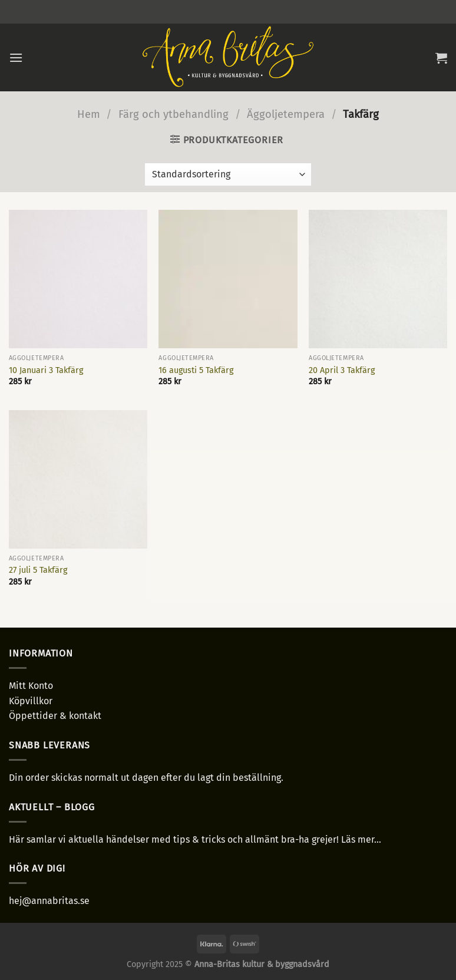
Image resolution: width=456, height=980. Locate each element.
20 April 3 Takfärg (342, 370)
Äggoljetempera (286, 114)
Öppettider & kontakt (55, 716)
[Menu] (16, 57)
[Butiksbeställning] (228, 174)
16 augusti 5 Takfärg (196, 370)
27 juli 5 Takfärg (38, 570)
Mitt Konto (31, 686)
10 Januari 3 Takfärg (46, 370)
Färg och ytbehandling (174, 114)
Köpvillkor (31, 701)
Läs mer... (361, 839)
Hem (89, 114)
